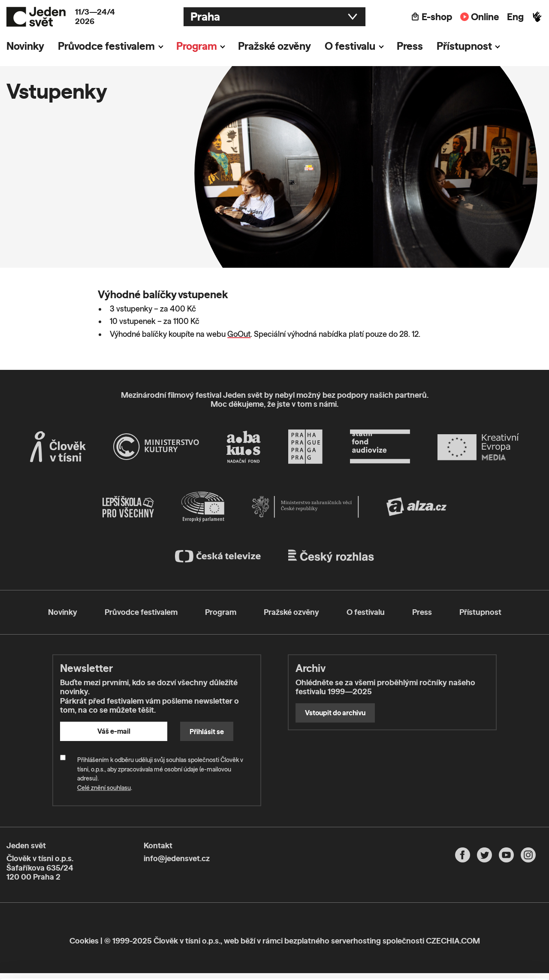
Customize (478, 924)
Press (410, 46)
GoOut (239, 334)
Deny (478, 942)
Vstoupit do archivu (335, 713)
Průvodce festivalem (106, 46)
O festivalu (350, 46)
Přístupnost (464, 46)
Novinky (25, 46)
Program (197, 46)
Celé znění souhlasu (104, 788)
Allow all (478, 907)
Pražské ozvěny (274, 46)
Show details (132, 969)
